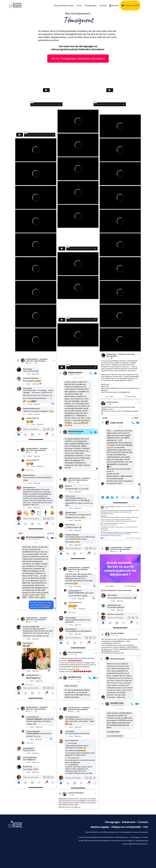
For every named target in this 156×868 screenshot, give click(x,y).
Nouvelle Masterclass (64, 5)
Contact (103, 5)
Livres (79, 5)
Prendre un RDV (130, 5)
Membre (114, 5)
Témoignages (91, 5)
